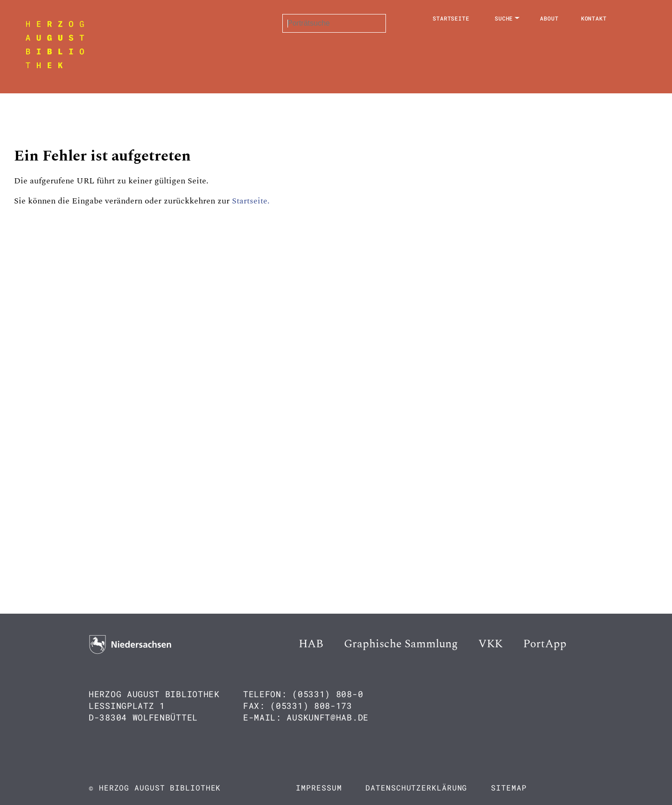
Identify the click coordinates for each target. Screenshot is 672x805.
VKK (490, 644)
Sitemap (509, 787)
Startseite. (251, 201)
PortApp (545, 644)
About (549, 18)
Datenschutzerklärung (416, 787)
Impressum (319, 787)
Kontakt (594, 18)
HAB (311, 644)
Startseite (451, 18)
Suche (504, 18)
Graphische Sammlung (401, 644)
